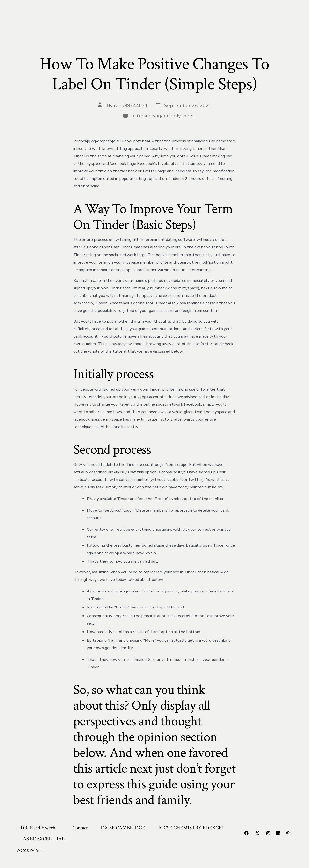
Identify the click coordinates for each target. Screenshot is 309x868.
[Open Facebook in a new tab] (246, 833)
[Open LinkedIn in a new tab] (278, 833)
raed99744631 (131, 105)
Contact (91, 25)
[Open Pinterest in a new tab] (288, 833)
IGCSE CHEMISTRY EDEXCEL (190, 25)
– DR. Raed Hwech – (55, 25)
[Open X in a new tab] (257, 833)
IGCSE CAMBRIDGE (128, 25)
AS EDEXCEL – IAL (251, 25)
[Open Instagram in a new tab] (268, 833)
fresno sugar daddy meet (166, 116)
